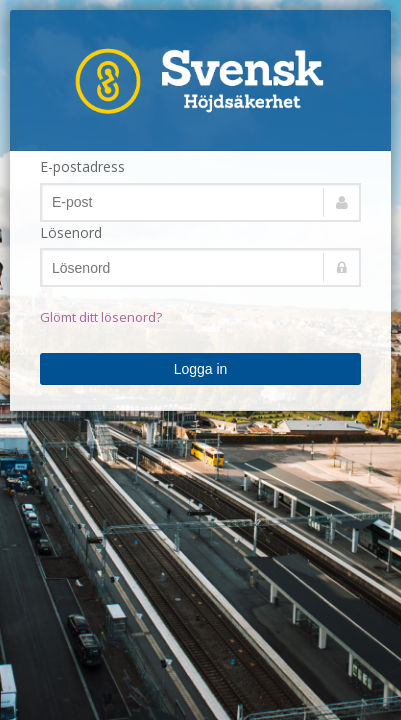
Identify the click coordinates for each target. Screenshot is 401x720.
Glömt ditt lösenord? (101, 317)
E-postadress (82, 166)
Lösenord (71, 232)
